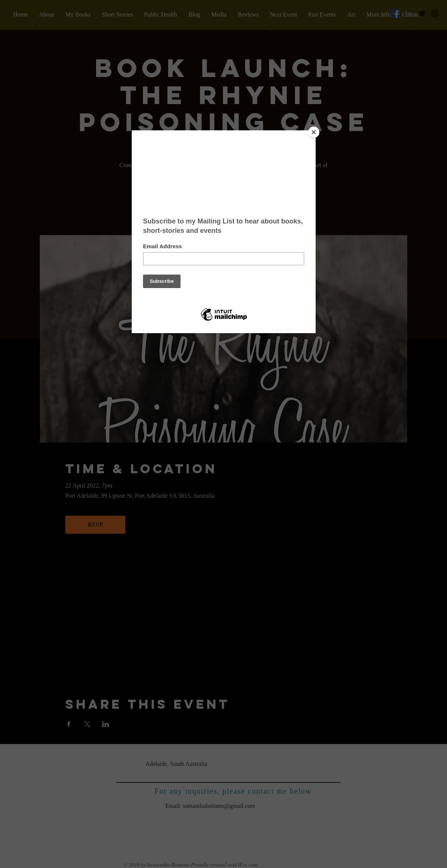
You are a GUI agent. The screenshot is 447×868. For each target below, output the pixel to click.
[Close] (314, 132)
